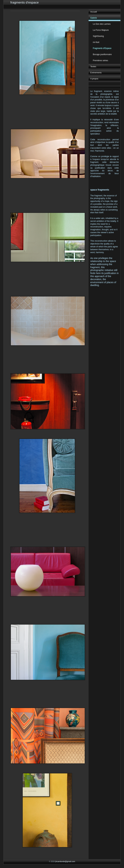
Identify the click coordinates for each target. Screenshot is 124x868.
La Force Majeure (101, 30)
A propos (94, 79)
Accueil (94, 12)
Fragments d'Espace (102, 48)
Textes (93, 67)
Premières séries (100, 60)
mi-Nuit (96, 42)
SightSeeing (98, 36)
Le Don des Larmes (102, 24)
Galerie (94, 18)
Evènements (96, 73)
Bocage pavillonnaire (102, 54)
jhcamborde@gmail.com (65, 861)
